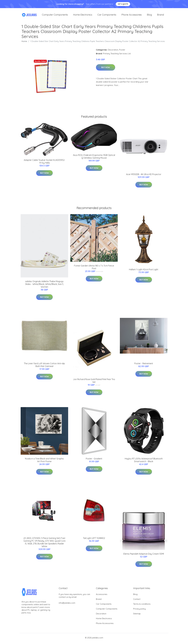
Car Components (107, 16)
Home (24, 43)
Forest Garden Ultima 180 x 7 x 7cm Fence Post (94, 269)
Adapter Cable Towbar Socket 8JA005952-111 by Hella (44, 163)
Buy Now (106, 69)
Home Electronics (83, 16)
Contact (137, 601)
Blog (149, 16)
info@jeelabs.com (67, 605)
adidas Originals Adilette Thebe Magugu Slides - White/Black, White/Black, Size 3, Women (44, 286)
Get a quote (123, 4)
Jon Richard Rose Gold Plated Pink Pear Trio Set (94, 382)
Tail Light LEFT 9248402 (94, 540)
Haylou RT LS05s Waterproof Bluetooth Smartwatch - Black (144, 462)
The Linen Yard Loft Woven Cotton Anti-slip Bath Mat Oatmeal (44, 367)
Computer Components (55, 16)
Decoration (113, 52)
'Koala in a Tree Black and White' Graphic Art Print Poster (44, 462)
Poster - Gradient (94, 460)
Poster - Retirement (144, 365)
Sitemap (137, 615)
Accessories (102, 596)
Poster (122, 52)
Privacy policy (139, 611)
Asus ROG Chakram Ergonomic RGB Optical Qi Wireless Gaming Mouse (94, 158)
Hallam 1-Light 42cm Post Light (144, 271)
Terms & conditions (142, 606)
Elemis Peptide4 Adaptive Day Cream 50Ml (144, 556)
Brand (160, 16)
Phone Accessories (132, 16)
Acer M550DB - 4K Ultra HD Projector (144, 176)
